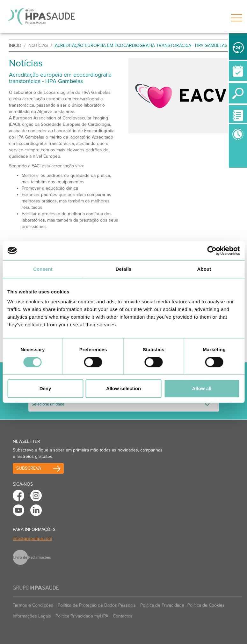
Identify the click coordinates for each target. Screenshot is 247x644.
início (15, 45)
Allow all (202, 388)
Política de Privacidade (162, 605)
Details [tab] (124, 269)
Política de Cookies (206, 605)
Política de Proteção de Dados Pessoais (97, 605)
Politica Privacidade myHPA (82, 616)
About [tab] (204, 269)
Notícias (38, 45)
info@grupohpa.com (32, 538)
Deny (45, 388)
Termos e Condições (33, 605)
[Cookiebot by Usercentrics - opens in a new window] (212, 251)
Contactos (123, 616)
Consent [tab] (43, 269)
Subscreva (29, 468)
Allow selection (123, 388)
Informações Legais (32, 616)
